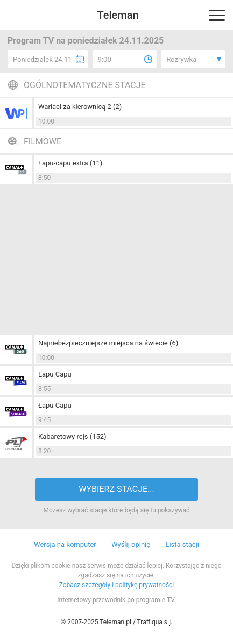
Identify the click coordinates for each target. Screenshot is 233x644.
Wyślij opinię (131, 544)
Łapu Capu (55, 374)
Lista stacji (182, 544)
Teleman (118, 15)
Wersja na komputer (65, 544)
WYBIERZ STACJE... (116, 489)
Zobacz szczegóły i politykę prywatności (117, 585)
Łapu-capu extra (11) (70, 163)
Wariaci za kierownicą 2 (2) (80, 107)
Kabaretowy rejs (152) (72, 436)
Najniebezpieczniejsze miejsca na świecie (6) (108, 343)
